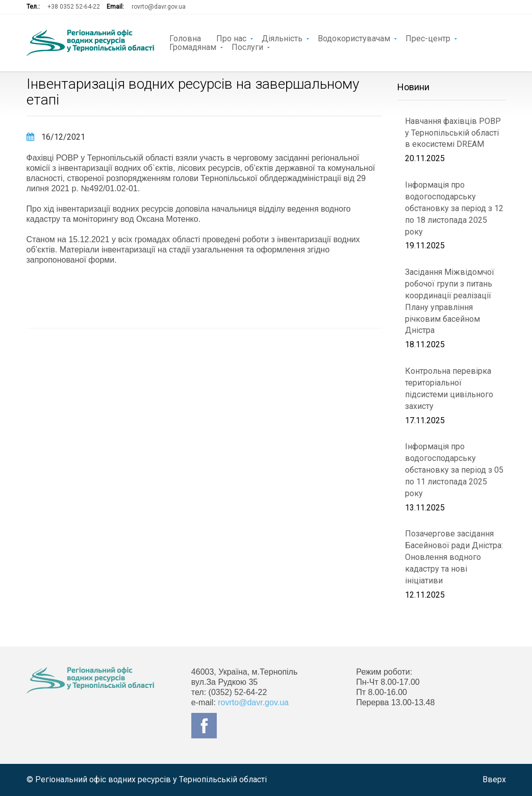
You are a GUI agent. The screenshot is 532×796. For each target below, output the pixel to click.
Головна (185, 38)
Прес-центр (428, 38)
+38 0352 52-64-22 (74, 7)
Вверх (494, 779)
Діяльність (282, 38)
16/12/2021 (56, 137)
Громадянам (193, 46)
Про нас (231, 38)
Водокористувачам (354, 38)
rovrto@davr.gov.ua (159, 7)
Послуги (247, 46)
